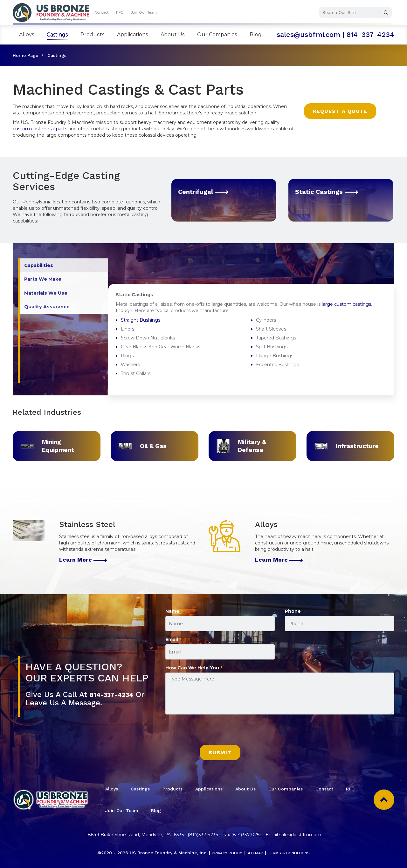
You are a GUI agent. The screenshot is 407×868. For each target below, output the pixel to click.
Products (92, 34)
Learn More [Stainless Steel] (83, 560)
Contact (102, 12)
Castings (57, 34)
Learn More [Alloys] (279, 560)
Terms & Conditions (292, 853)
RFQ (120, 12)
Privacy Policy (222, 853)
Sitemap (253, 853)
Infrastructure (357, 446)
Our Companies (217, 34)
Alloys (27, 34)
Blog (256, 34)
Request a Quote (340, 111)
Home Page (25, 55)
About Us (172, 34)
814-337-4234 (370, 34)
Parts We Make (45, 281)
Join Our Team (144, 12)
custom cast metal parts (40, 129)
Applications (132, 34)
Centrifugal (207, 191)
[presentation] (214, 732)
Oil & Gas (153, 446)
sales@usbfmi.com (308, 34)
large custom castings (346, 304)
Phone (293, 611)
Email (173, 639)
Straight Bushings (141, 320)
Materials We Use (48, 296)
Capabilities (40, 266)
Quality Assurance (49, 311)
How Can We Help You (194, 668)
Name (174, 611)
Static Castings (331, 191)
